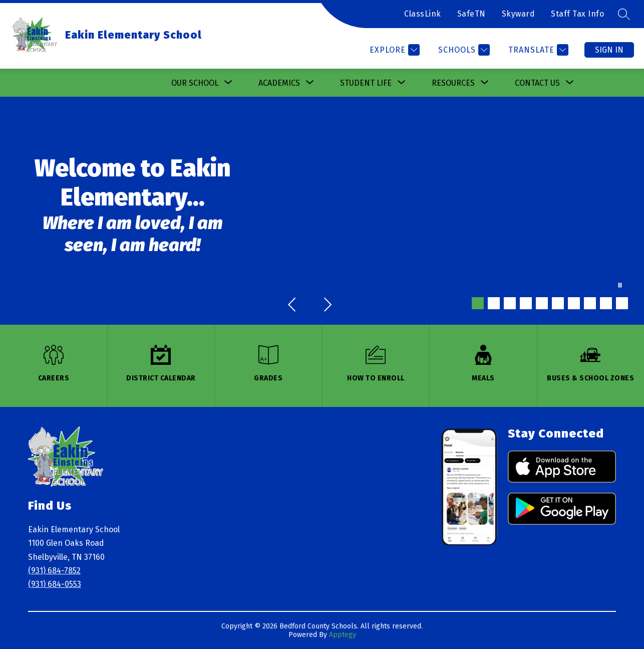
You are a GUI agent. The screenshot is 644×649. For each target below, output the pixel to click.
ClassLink (423, 14)
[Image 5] (542, 303)
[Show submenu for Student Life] (366, 83)
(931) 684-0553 (55, 584)
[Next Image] (327, 306)
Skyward (519, 14)
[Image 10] (622, 303)
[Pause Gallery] (620, 286)
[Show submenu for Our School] (195, 83)
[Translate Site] (537, 50)
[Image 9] (606, 303)
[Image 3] (510, 303)
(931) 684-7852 (54, 571)
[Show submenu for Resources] (453, 83)
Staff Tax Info (577, 14)
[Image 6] (558, 303)
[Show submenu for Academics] (279, 83)
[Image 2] (494, 303)
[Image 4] (526, 303)
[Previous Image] (293, 306)
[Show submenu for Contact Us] (537, 83)
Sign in (609, 50)
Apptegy (343, 635)
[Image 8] (590, 303)
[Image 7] (574, 303)
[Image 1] (478, 303)
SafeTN (471, 14)
